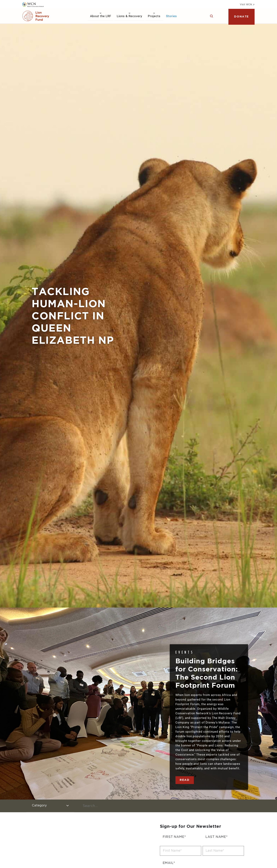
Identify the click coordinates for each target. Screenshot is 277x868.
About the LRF (101, 16)
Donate (241, 17)
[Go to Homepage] (36, 16)
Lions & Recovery (129, 16)
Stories (171, 16)
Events (185, 652)
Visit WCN (247, 4)
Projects (154, 16)
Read (185, 780)
